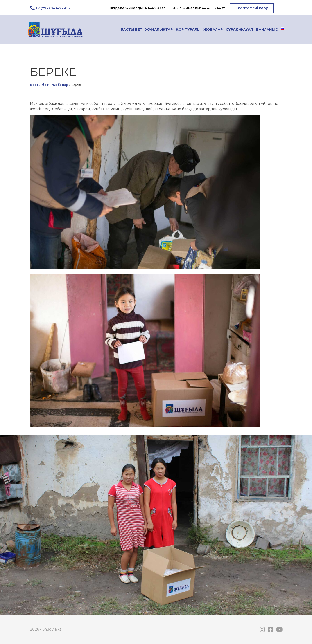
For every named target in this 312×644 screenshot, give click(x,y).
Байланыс (267, 29)
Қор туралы (188, 29)
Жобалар (213, 29)
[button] (252, 8)
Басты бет (131, 29)
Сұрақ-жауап (240, 29)
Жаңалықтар (159, 29)
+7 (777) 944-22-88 (52, 8)
